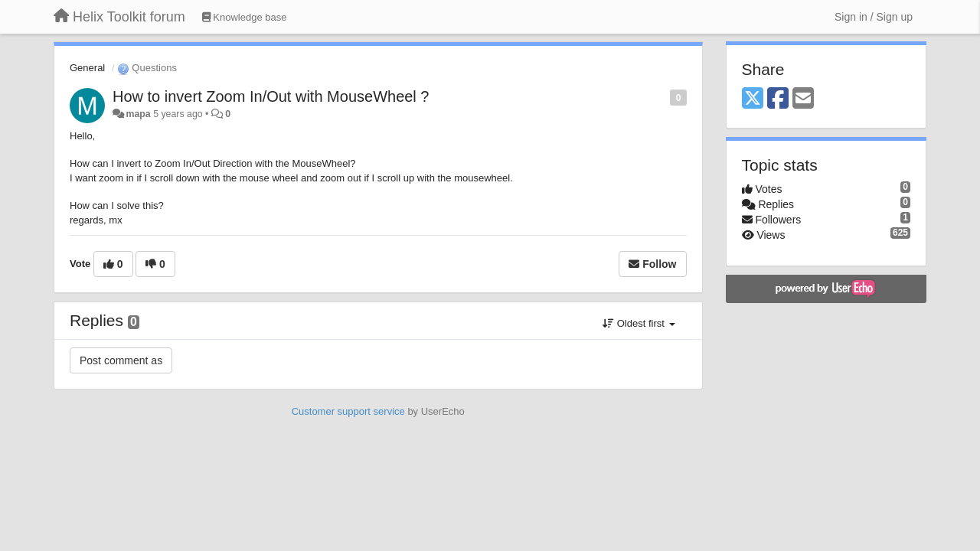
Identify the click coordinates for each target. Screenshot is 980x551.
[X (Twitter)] (753, 99)
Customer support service (348, 411)
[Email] (803, 99)
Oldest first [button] (639, 323)
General (87, 68)
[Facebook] (778, 99)
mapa (138, 114)
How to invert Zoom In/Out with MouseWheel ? (271, 96)
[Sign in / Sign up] (874, 17)
